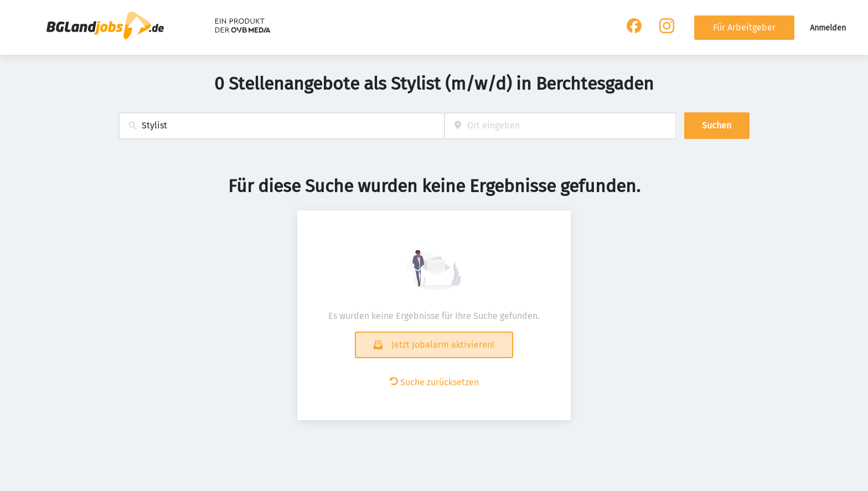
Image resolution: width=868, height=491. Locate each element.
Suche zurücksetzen (434, 382)
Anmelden (828, 28)
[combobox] (281, 126)
